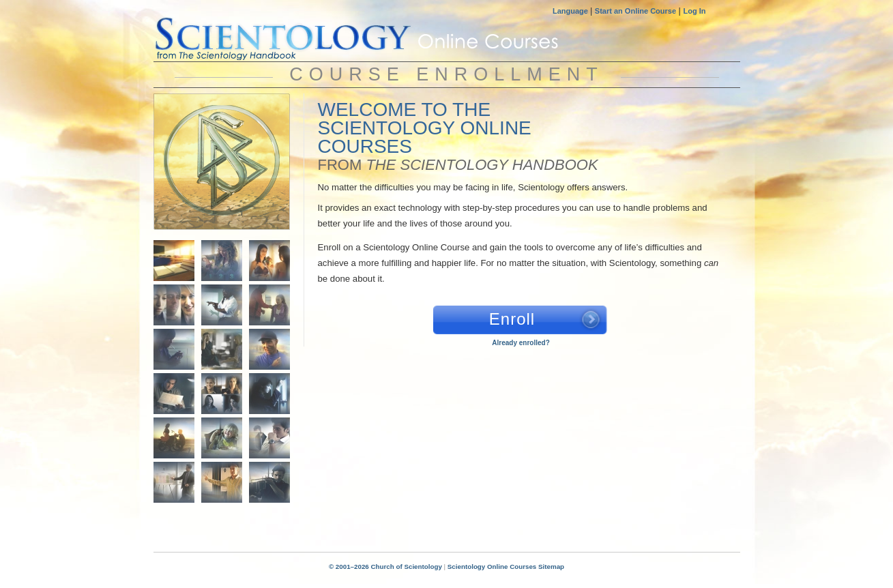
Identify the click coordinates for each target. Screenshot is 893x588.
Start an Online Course (635, 11)
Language (571, 11)
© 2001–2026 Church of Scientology (385, 567)
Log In (695, 11)
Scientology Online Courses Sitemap (506, 567)
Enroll (512, 319)
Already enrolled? (521, 343)
